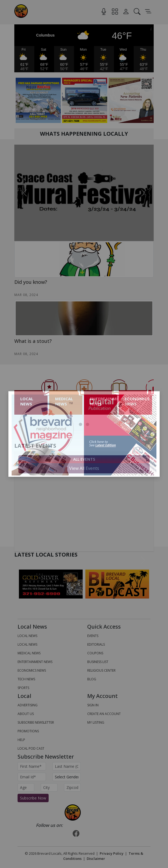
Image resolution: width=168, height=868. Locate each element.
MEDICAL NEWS (29, 653)
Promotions (28, 731)
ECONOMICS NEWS (32, 670)
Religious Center (101, 670)
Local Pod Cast (31, 748)
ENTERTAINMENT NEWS (35, 662)
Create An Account (104, 714)
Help (21, 740)
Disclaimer (96, 859)
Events (93, 636)
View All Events (84, 468)
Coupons (95, 653)
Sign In (93, 705)
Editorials (96, 644)
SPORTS (23, 688)
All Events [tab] (84, 459)
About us (26, 714)
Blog (92, 679)
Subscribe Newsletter (36, 722)
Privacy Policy (112, 853)
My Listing (96, 722)
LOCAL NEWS (27, 636)
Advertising (28, 705)
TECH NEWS (26, 679)
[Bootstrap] (73, 812)
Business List (98, 662)
